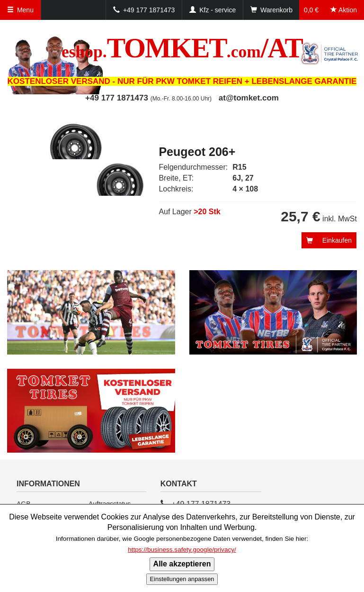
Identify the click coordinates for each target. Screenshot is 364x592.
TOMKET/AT (182, 48)
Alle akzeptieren (182, 564)
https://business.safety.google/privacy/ (182, 550)
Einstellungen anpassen (182, 579)
